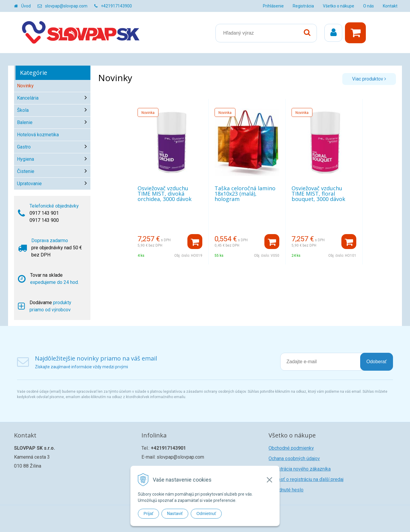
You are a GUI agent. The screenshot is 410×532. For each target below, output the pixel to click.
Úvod (26, 6)
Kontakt (390, 6)
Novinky (25, 86)
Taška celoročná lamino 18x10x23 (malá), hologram (245, 194)
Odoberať (377, 362)
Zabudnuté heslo (286, 490)
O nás (369, 6)
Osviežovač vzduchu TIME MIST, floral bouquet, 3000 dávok (318, 194)
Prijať (148, 514)
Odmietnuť (206, 514)
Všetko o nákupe (339, 6)
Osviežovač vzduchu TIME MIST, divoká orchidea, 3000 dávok (165, 194)
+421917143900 (116, 6)
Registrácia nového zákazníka (300, 469)
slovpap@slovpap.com (66, 6)
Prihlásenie (273, 6)
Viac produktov (369, 79)
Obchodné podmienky (291, 448)
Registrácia (303, 6)
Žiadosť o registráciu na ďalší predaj (306, 479)
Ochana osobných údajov (294, 458)
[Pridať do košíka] (195, 242)
